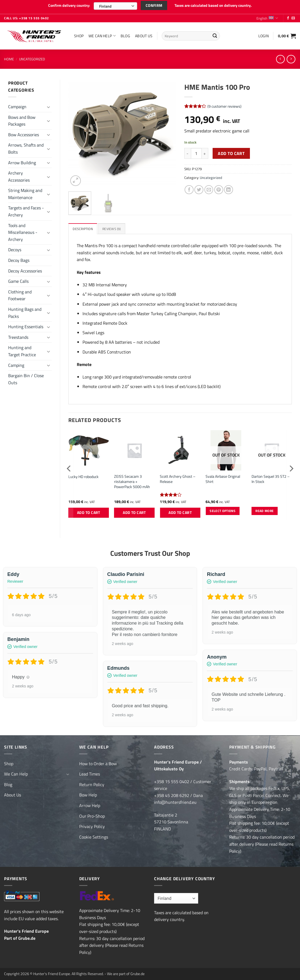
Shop (79, 34)
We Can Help (102, 34)
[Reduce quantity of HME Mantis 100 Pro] (188, 152)
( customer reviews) (224, 104)
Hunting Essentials (26, 325)
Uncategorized (32, 57)
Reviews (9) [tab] (113, 227)
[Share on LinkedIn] (229, 188)
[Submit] (215, 34)
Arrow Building (22, 161)
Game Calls (18, 280)
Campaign (17, 105)
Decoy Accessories (25, 269)
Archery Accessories (19, 175)
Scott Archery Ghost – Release (178, 478)
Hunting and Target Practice (22, 349)
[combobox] (115, 6)
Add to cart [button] (89, 511)
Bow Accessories (24, 133)
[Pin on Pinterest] (219, 188)
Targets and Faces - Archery (26, 210)
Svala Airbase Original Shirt (223, 478)
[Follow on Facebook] (288, 17)
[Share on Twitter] (199, 188)
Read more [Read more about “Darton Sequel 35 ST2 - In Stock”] (264, 510)
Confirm (154, 5)
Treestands (18, 335)
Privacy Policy (92, 825)
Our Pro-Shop (92, 815)
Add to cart (231, 151)
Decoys (15, 248)
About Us (144, 34)
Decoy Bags (19, 258)
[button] (264, 34)
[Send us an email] (293, 17)
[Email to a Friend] (209, 188)
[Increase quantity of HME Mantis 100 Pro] (205, 152)
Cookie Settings (94, 836)
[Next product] (280, 57)
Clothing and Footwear (20, 293)
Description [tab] (83, 227)
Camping (16, 363)
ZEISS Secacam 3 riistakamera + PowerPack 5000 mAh (132, 480)
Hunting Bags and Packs (25, 311)
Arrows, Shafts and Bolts (26, 147)
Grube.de (27, 937)
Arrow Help (90, 804)
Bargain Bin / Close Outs (26, 377)
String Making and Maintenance (25, 192)
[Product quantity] (196, 152)
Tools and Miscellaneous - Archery (23, 230)
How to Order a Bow (98, 762)
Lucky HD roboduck (83, 475)
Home (9, 57)
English (267, 16)
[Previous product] (291, 57)
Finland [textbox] (105, 6)
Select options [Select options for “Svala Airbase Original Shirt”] (223, 510)
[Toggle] (48, 105)
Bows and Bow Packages (22, 119)
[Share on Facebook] (189, 188)
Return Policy (92, 783)
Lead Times (90, 773)
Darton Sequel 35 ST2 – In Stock (271, 478)
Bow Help (88, 794)
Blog (125, 34)
